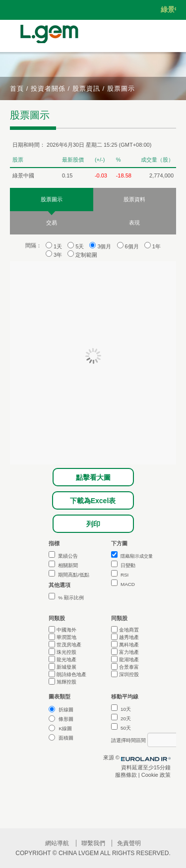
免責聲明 (129, 843)
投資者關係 (48, 88)
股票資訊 (86, 88)
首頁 (17, 88)
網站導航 (57, 843)
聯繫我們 (93, 843)
